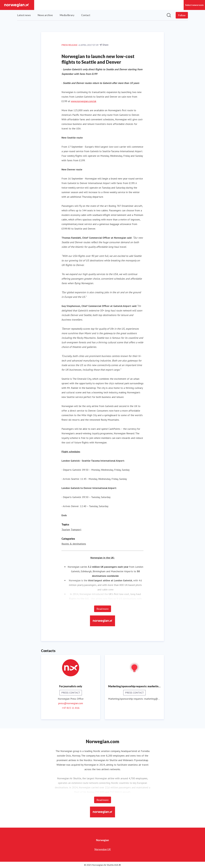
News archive (45, 15)
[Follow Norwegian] (182, 15)
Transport (76, 529)
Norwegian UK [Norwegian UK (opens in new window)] (103, 849)
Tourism (66, 529)
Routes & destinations (74, 544)
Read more (103, 609)
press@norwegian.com (71, 703)
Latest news (24, 15)
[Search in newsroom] (169, 15)
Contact (86, 15)
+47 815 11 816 (71, 708)
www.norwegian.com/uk (84, 101)
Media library (67, 15)
